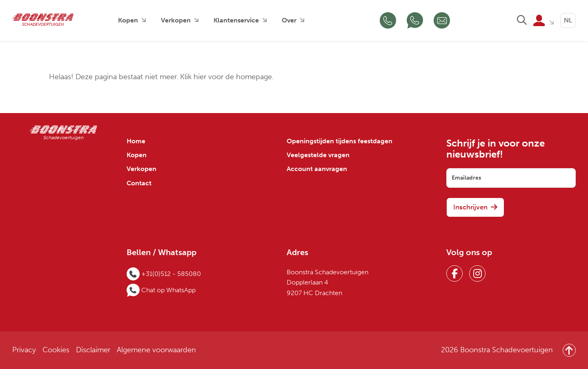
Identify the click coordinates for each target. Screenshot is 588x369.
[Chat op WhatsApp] (415, 20)
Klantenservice (236, 20)
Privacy (24, 350)
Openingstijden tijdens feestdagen (340, 141)
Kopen (128, 20)
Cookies (56, 350)
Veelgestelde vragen (318, 155)
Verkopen (176, 20)
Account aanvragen (317, 169)
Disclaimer (93, 350)
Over (289, 20)
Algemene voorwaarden (156, 350)
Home (136, 141)
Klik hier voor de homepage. (227, 77)
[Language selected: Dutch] (568, 20)
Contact (139, 183)
